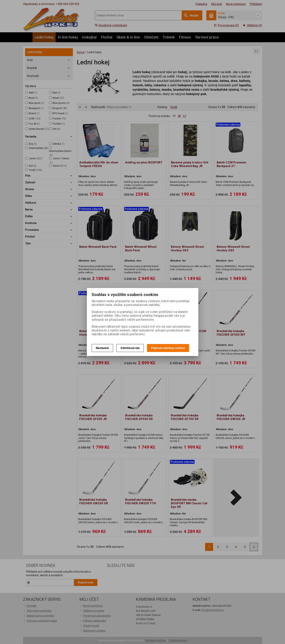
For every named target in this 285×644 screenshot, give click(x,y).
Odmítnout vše (130, 348)
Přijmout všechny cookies (168, 348)
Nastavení (102, 348)
